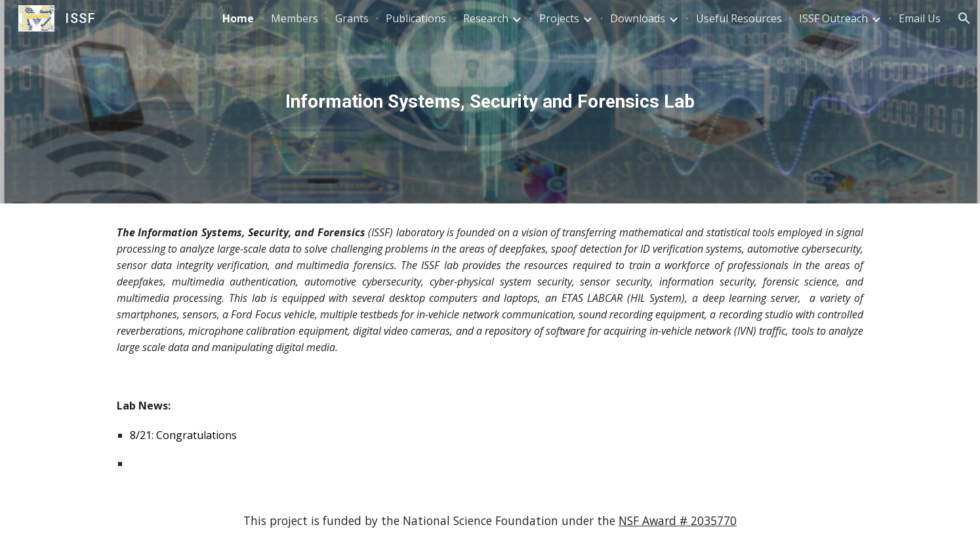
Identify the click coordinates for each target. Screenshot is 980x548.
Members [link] (295, 18)
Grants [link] (352, 18)
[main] (490, 102)
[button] (964, 18)
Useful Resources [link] (739, 18)
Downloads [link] (638, 18)
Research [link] (486, 18)
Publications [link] (416, 18)
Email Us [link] (920, 18)
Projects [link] (559, 18)
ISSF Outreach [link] (833, 18)
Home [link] (238, 18)
